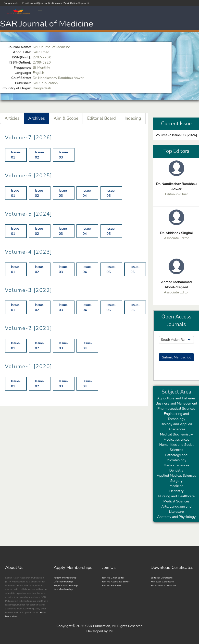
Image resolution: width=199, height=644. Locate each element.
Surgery (176, 481)
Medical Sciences (176, 501)
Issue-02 (40, 155)
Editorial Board (102, 118)
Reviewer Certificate (162, 582)
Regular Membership (66, 585)
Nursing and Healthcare (176, 496)
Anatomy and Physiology (176, 517)
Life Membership (63, 582)
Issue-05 (111, 193)
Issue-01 (16, 155)
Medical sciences (176, 440)
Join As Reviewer (112, 585)
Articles (12, 118)
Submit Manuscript (176, 357)
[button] (40, 12)
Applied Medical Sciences (176, 476)
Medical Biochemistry (176, 434)
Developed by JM (100, 631)
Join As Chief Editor (113, 578)
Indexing (133, 118)
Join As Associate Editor (116, 582)
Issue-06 (135, 269)
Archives (37, 118)
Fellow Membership (65, 578)
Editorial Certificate (162, 578)
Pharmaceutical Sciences (176, 409)
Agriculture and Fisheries (176, 398)
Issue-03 (64, 155)
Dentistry (176, 470)
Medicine (176, 486)
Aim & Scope (66, 118)
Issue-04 (87, 193)
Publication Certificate (163, 585)
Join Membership (63, 589)
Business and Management (176, 403)
